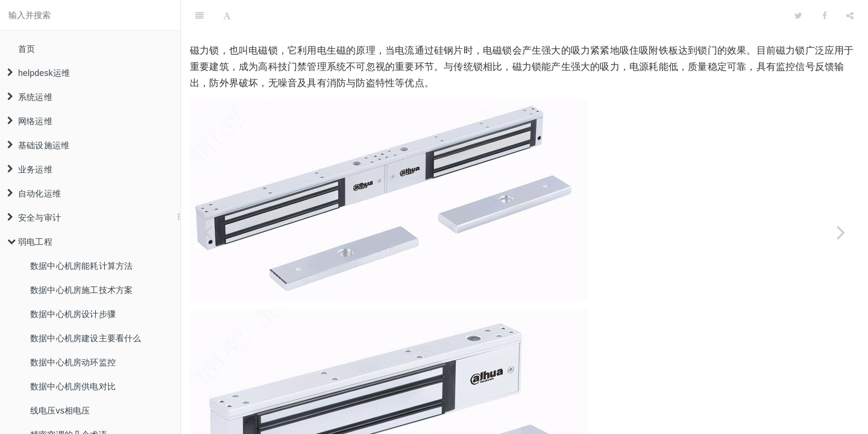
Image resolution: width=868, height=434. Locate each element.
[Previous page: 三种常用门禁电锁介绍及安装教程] (208, 232)
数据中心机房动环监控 (73, 362)
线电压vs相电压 (60, 410)
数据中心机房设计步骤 (73, 314)
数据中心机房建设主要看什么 (86, 338)
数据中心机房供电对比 (73, 386)
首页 (27, 49)
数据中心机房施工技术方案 (81, 290)
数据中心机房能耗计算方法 (81, 266)
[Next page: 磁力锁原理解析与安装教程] (841, 232)
